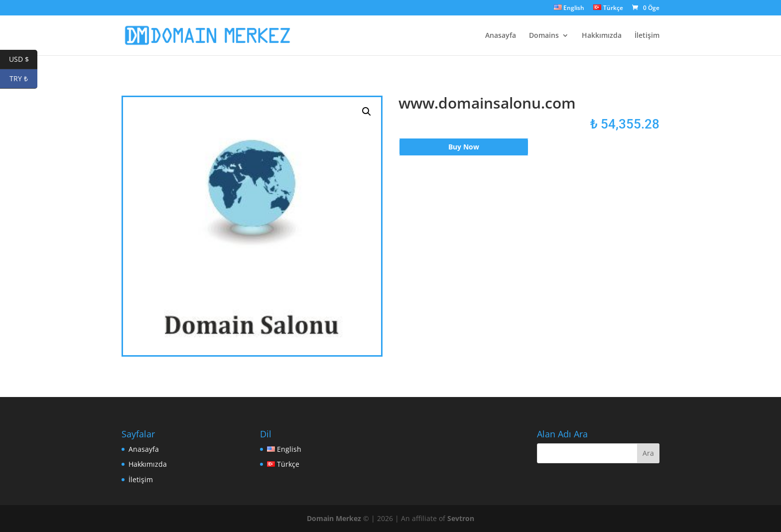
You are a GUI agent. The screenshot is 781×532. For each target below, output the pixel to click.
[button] (367, 112)
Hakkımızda (602, 36)
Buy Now (464, 147)
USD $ (23, 60)
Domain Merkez (334, 518)
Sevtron (461, 518)
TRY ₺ (23, 79)
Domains (544, 36)
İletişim (647, 36)
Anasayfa (501, 36)
